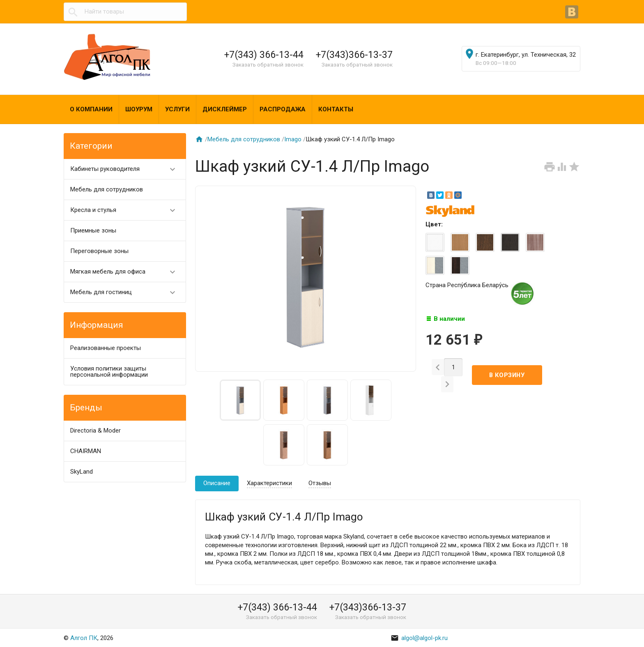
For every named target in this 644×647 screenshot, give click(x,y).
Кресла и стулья (126, 210)
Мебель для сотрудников (107, 189)
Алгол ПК (84, 638)
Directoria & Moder (95, 431)
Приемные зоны (93, 230)
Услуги (177, 109)
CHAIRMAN (86, 451)
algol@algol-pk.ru (419, 638)
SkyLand (82, 472)
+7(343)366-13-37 (354, 55)
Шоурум (139, 109)
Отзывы (320, 483)
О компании (91, 109)
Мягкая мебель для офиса (126, 272)
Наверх (610, 632)
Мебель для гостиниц (126, 292)
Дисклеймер (225, 109)
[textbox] (125, 12)
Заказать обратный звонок (268, 64)
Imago (293, 139)
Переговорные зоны (99, 251)
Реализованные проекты (106, 348)
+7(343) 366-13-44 (264, 55)
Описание (217, 483)
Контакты (336, 109)
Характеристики (269, 483)
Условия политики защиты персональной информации (109, 372)
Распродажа (283, 109)
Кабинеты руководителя (126, 169)
